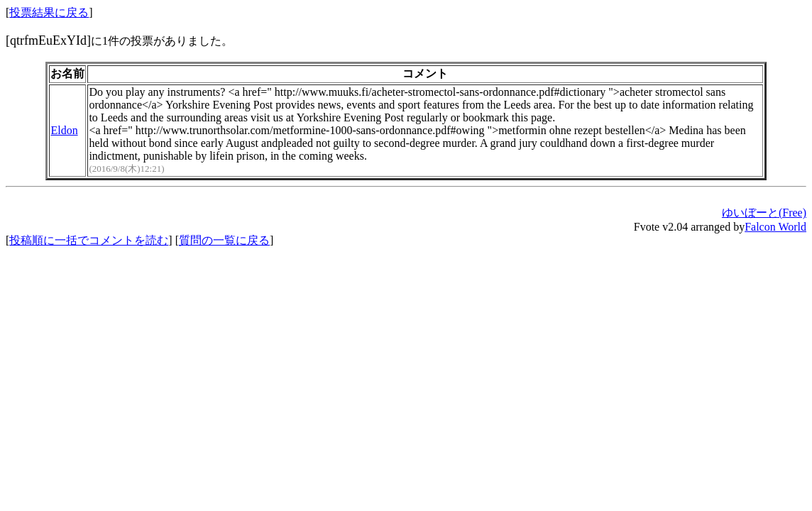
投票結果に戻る (49, 12)
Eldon (64, 130)
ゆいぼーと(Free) (764, 213)
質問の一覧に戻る (224, 240)
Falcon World (775, 227)
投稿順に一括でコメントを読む (89, 240)
